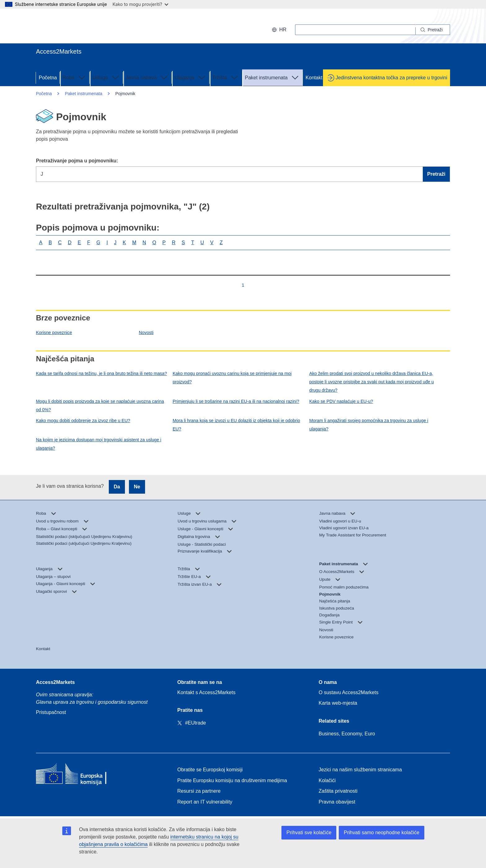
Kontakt (314, 78)
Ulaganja (190, 77)
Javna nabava (148, 77)
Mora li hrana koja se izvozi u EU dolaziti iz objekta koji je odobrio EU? (236, 425)
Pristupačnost (51, 712)
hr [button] (279, 30)
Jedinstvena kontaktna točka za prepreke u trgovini (391, 78)
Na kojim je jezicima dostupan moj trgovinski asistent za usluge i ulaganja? (99, 444)
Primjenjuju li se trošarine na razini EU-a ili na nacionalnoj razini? (236, 401)
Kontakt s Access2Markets (206, 692)
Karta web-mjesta (338, 703)
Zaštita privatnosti (338, 791)
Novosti (146, 333)
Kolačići (327, 780)
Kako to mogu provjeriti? (140, 4)
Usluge (106, 77)
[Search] (433, 30)
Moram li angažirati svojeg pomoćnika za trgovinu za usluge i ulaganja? (369, 425)
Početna (48, 78)
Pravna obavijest (337, 802)
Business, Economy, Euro (347, 734)
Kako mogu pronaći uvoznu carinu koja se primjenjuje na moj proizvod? (232, 378)
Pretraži (436, 174)
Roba (75, 77)
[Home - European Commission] (81, 775)
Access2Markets (55, 682)
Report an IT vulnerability (205, 802)
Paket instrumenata (272, 77)
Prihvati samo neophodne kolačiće (382, 833)
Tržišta (226, 77)
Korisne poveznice (54, 333)
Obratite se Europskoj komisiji (210, 770)
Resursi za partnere (199, 791)
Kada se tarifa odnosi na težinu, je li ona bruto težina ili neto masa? (102, 373)
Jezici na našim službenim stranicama (360, 770)
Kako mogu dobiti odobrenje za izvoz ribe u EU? (83, 421)
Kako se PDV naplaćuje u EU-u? (341, 401)
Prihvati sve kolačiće (309, 833)
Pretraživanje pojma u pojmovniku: (77, 161)
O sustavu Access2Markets (349, 692)
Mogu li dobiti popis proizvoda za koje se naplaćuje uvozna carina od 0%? (100, 405)
